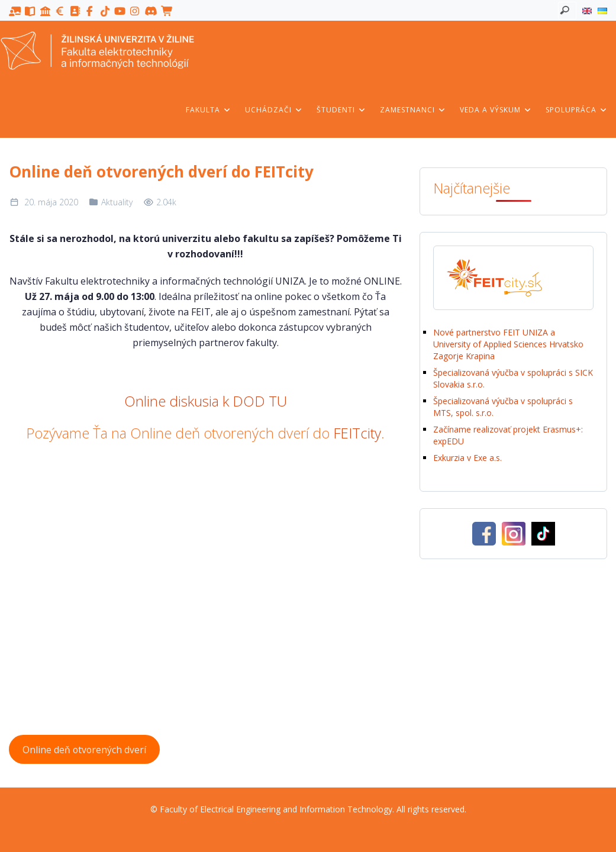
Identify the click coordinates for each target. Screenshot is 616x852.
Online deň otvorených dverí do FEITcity (161, 172)
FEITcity (357, 433)
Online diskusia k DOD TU (206, 401)
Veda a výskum (496, 110)
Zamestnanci (413, 110)
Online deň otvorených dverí (84, 750)
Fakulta (209, 110)
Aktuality (117, 202)
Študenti (341, 110)
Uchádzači (274, 110)
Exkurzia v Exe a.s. (467, 458)
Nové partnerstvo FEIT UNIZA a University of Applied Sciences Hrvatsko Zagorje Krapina (508, 344)
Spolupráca (577, 110)
